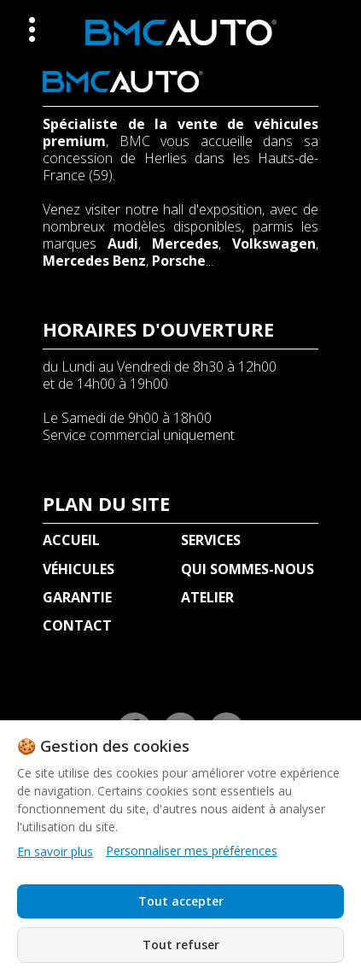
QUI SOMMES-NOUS (247, 569)
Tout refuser (181, 945)
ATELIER (207, 597)
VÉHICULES (79, 569)
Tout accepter (181, 901)
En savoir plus (55, 851)
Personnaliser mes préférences (192, 851)
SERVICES (211, 540)
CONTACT (77, 625)
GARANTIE (77, 597)
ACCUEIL (71, 540)
